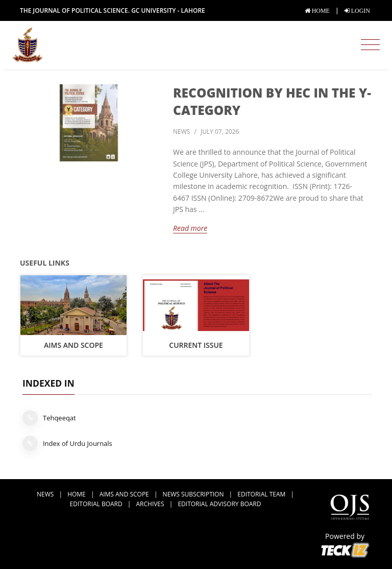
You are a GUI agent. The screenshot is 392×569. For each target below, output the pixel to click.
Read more (190, 228)
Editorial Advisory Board (219, 504)
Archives (150, 504)
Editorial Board (96, 504)
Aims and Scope (73, 345)
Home (77, 494)
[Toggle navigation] (370, 45)
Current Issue (196, 345)
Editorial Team (261, 494)
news (181, 132)
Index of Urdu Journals (67, 443)
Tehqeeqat (49, 418)
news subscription (193, 494)
